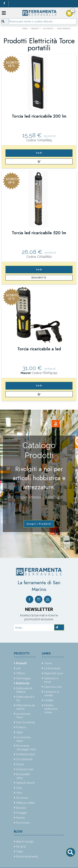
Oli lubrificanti (24, 759)
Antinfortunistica (26, 754)
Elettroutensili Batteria (24, 690)
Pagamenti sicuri (54, 673)
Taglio (19, 732)
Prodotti (22, 653)
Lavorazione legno (23, 739)
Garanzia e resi (53, 687)
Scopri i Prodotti (39, 524)
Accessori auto (25, 769)
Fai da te (21, 846)
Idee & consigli (25, 841)
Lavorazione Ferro (23, 715)
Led (18, 668)
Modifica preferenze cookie (51, 709)
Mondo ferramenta (27, 856)
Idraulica (21, 808)
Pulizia (20, 764)
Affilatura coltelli (26, 803)
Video (19, 851)
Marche (20, 818)
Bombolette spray (23, 776)
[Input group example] (43, 21)
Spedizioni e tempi (51, 680)
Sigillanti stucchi (26, 783)
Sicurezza (22, 798)
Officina (20, 673)
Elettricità (23, 683)
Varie (19, 793)
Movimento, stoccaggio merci (26, 747)
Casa (19, 788)
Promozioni (23, 823)
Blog (18, 831)
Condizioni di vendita (52, 693)
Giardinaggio (23, 678)
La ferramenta (52, 668)
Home (48, 663)
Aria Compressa (26, 722)
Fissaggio (22, 813)
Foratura (21, 727)
